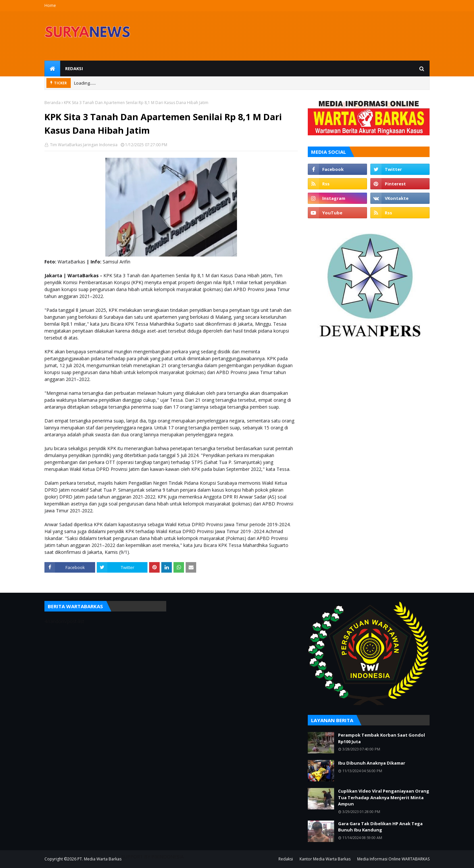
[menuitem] (52, 68)
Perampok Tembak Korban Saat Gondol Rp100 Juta (382, 738)
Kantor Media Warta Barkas (325, 859)
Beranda (53, 103)
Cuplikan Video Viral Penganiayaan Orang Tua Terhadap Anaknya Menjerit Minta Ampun (384, 797)
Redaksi (286, 859)
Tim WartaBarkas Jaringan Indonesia (83, 145)
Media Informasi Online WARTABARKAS (393, 859)
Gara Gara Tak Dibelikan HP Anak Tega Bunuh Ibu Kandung (380, 827)
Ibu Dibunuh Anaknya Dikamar (372, 763)
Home (50, 5)
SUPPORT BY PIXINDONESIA (153, 857)
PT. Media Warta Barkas (99, 859)
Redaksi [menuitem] (74, 68)
